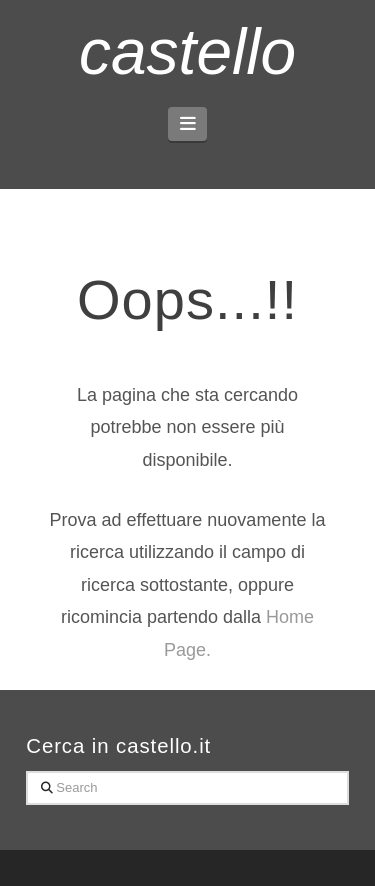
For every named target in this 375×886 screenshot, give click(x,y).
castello (187, 52)
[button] (187, 124)
